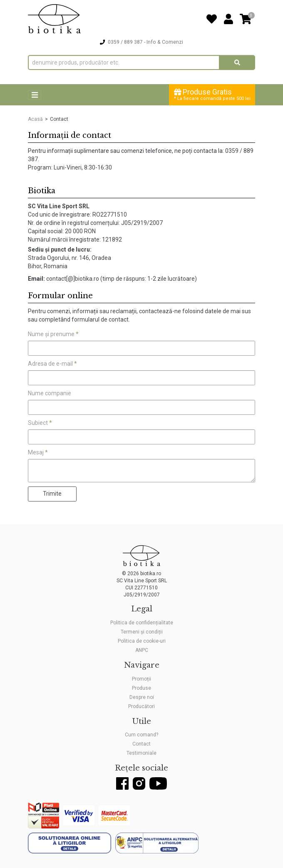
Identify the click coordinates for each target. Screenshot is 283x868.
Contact (141, 744)
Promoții (141, 679)
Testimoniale (141, 753)
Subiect (40, 423)
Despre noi (142, 697)
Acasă (35, 119)
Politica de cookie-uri (142, 641)
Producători (141, 706)
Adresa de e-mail (52, 364)
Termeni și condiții (142, 632)
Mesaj (38, 452)
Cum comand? (141, 735)
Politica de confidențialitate (142, 623)
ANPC (142, 650)
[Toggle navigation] (35, 95)
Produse (141, 688)
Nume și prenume (53, 334)
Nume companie (50, 393)
